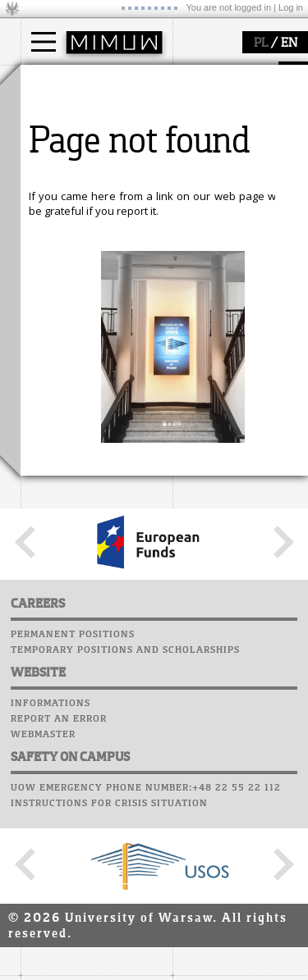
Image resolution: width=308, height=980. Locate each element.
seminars (64, 431)
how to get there (82, 265)
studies (57, 80)
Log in (291, 7)
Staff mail (54, 591)
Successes (51, 638)
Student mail (62, 576)
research (63, 384)
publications (71, 446)
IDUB (53, 490)
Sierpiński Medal (83, 476)
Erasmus (63, 157)
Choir (39, 622)
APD (122, 529)
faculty (56, 232)
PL (261, 43)
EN (289, 43)
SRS (92, 529)
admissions (70, 172)
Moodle (45, 545)
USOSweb (48, 529)
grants (57, 461)
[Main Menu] (44, 42)
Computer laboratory (87, 560)
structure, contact (84, 280)
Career (43, 607)
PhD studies (71, 143)
